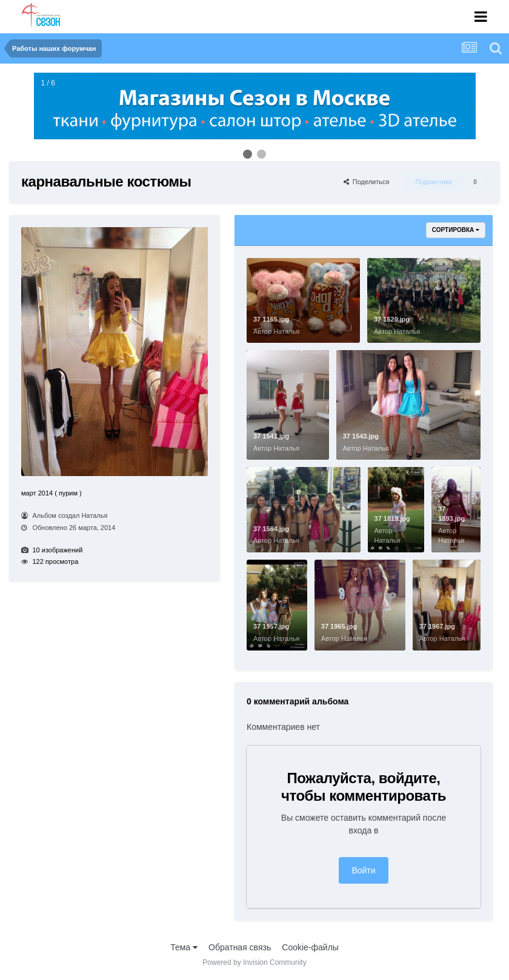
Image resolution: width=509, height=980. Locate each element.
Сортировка (456, 230)
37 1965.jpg (339, 626)
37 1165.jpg (271, 319)
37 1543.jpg (361, 436)
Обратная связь (240, 947)
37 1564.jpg (271, 529)
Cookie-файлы (310, 947)
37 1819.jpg (392, 518)
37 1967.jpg (437, 626)
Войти (363, 870)
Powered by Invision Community (254, 962)
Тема (184, 947)
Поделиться (367, 182)
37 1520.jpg (392, 319)
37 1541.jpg (271, 436)
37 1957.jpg (271, 626)
